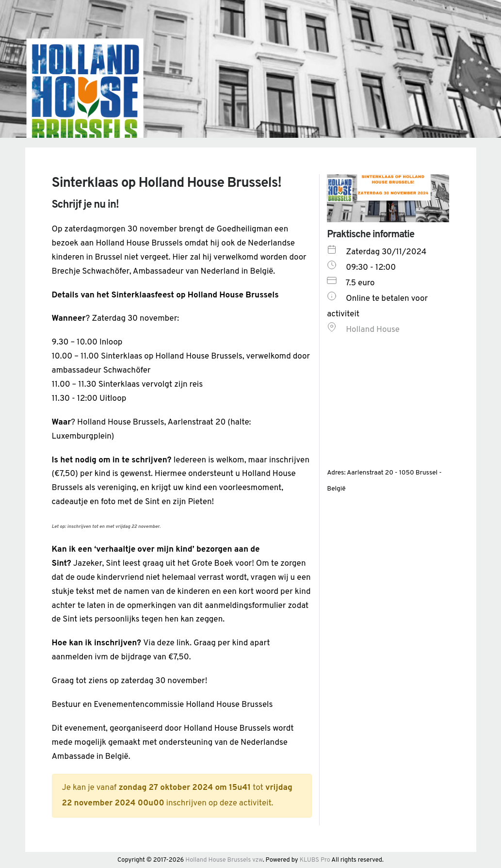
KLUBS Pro (315, 860)
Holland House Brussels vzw (224, 860)
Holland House (373, 330)
